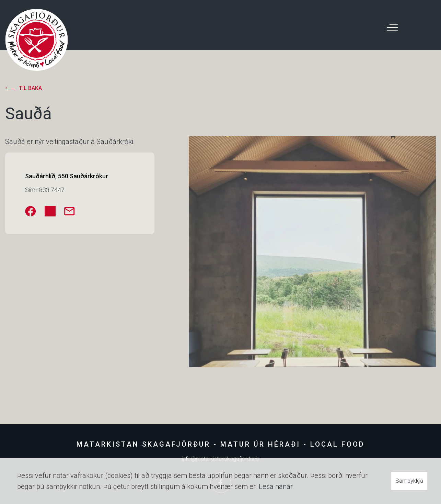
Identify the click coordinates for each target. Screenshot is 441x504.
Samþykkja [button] (409, 481)
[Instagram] (50, 211)
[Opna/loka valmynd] (392, 27)
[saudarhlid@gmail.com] (69, 211)
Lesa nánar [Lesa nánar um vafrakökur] (276, 486)
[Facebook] (31, 211)
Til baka (30, 88)
